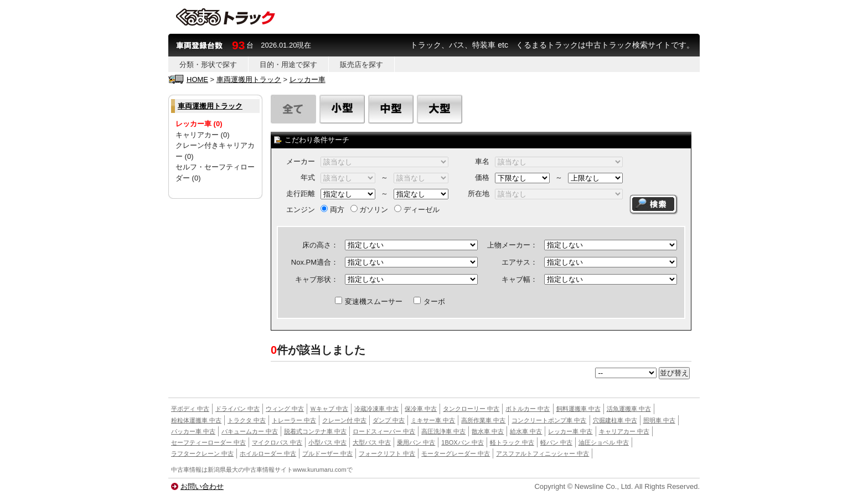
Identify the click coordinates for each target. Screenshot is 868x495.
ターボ (429, 301)
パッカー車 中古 (193, 431)
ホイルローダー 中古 (268, 453)
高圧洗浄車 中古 (443, 431)
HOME (197, 79)
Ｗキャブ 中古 (329, 409)
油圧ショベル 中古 (604, 442)
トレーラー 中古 (294, 420)
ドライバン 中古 (237, 409)
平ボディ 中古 (190, 409)
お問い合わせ (202, 486)
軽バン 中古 (556, 442)
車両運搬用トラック (249, 79)
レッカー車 (308, 79)
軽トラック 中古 (512, 442)
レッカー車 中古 (570, 431)
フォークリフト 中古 (387, 453)
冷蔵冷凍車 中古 (376, 409)
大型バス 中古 (372, 442)
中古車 (180, 470)
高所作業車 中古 (483, 420)
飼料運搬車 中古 (578, 409)
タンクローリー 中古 (471, 409)
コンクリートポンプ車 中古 (549, 420)
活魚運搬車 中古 (629, 409)
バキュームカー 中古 (250, 431)
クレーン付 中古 (344, 420)
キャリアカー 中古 (624, 431)
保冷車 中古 (421, 409)
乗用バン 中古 (416, 442)
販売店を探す (361, 65)
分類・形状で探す (208, 65)
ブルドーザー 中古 (327, 453)
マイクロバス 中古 (277, 442)
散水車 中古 (488, 431)
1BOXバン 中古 (462, 442)
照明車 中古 (659, 420)
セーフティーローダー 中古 (208, 442)
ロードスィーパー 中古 (384, 431)
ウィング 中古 (285, 409)
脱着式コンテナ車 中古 (315, 431)
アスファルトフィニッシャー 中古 (542, 453)
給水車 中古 (526, 431)
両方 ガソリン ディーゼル (380, 210)
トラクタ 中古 (247, 420)
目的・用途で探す (288, 65)
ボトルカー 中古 (528, 409)
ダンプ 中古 (389, 420)
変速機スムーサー (369, 301)
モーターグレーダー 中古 (456, 453)
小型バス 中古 (327, 442)
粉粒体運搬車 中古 (196, 420)
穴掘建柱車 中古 (615, 420)
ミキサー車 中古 (433, 420)
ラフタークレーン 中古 (202, 453)
